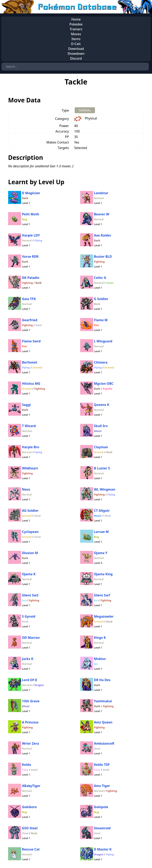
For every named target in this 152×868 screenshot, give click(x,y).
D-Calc (76, 44)
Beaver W (102, 214)
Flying (38, 240)
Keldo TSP (102, 765)
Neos (26, 489)
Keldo (26, 765)
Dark (25, 198)
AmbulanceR (104, 743)
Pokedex (76, 24)
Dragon (39, 685)
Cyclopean (30, 532)
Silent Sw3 (30, 595)
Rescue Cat (31, 849)
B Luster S (102, 468)
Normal (99, 198)
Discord (76, 58)
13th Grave (31, 701)
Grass (110, 283)
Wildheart (30, 468)
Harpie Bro (31, 447)
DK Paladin (31, 278)
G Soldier (101, 299)
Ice (24, 600)
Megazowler (104, 616)
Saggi (26, 405)
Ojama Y (101, 553)
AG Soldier (30, 511)
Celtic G (100, 278)
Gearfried (30, 320)
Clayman (101, 447)
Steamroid (102, 828)
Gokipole (101, 807)
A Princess (30, 722)
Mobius (100, 659)
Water (98, 516)
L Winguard (103, 341)
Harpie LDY (31, 235)
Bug (24, 219)
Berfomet (30, 362)
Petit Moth (31, 214)
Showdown (76, 54)
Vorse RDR (30, 256)
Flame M (101, 320)
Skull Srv (101, 426)
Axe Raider (103, 235)
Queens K (102, 405)
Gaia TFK (29, 299)
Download (76, 49)
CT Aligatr (102, 511)
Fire (96, 325)
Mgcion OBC (104, 384)
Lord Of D (30, 680)
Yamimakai (103, 701)
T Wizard (29, 426)
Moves (76, 34)
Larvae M (101, 532)
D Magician (31, 193)
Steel (39, 325)
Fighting (99, 262)
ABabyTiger (31, 786)
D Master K (103, 849)
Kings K (100, 638)
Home (76, 19)
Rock (97, 304)
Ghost (98, 431)
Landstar (101, 193)
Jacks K (28, 659)
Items (76, 39)
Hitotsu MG (31, 384)
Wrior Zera (30, 743)
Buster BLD (103, 256)
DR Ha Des (102, 680)
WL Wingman (105, 489)
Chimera (101, 362)
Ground (37, 367)
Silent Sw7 (102, 595)
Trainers (76, 29)
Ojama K (29, 574)
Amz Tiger (102, 786)
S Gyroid (29, 616)
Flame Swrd (31, 341)
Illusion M (30, 553)
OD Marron (31, 638)
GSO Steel (30, 828)
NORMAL (85, 110)
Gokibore (29, 807)
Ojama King (103, 574)
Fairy (25, 770)
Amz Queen (103, 722)
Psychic (107, 389)
